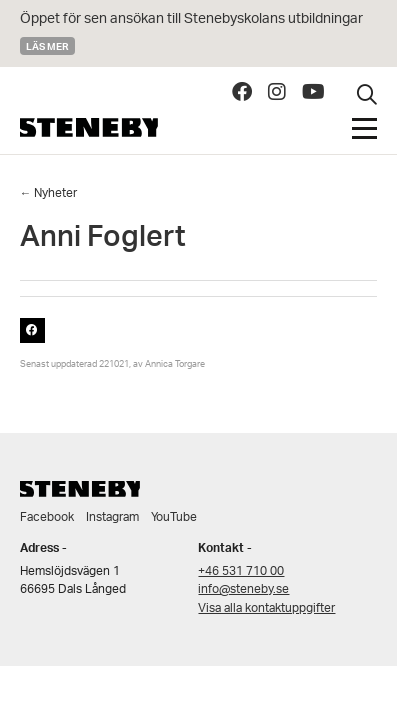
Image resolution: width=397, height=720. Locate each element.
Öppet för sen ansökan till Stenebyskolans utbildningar (191, 19)
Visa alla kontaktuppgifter (266, 608)
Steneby (89, 127)
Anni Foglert (103, 241)
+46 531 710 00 (241, 571)
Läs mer (47, 46)
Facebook (47, 517)
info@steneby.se (243, 589)
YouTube (174, 517)
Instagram (112, 517)
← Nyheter (49, 193)
